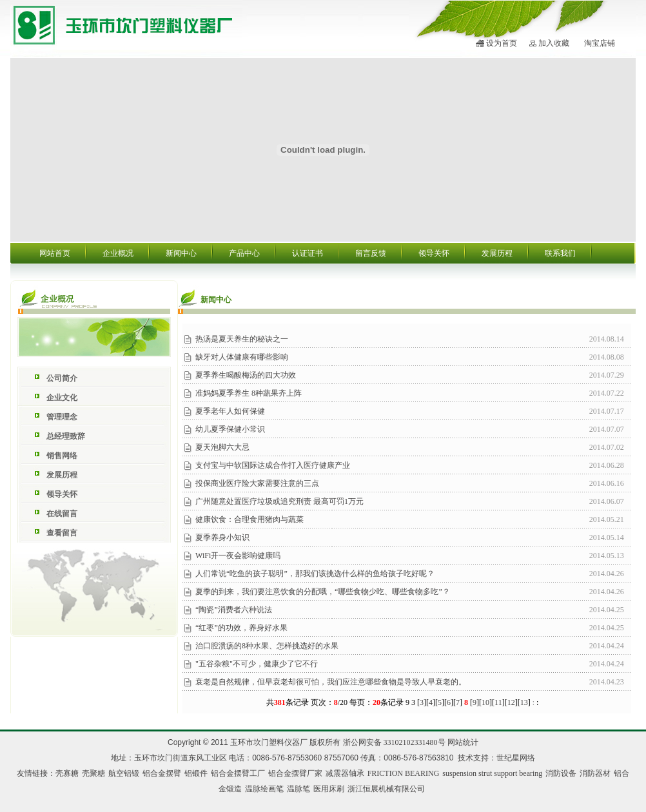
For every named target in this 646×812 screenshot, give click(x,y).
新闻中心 (181, 253)
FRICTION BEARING (404, 773)
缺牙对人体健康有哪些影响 (242, 357)
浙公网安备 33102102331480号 (394, 742)
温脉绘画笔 (264, 789)
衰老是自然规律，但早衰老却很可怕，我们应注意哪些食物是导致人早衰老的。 (331, 682)
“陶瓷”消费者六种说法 (234, 610)
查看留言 (62, 533)
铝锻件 (196, 773)
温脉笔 (299, 789)
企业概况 (118, 253)
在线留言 (62, 514)
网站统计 (463, 742)
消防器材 (595, 773)
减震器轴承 (345, 773)
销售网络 (62, 456)
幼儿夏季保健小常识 (230, 429)
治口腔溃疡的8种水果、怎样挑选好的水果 (267, 646)
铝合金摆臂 (162, 773)
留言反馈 (371, 253)
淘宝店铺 (600, 43)
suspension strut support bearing (492, 773)
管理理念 (62, 417)
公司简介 (62, 378)
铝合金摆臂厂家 (295, 773)
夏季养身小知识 (222, 537)
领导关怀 (434, 253)
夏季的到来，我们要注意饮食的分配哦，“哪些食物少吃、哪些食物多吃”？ (323, 592)
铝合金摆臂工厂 (238, 773)
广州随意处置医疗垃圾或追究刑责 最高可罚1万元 (279, 501)
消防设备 (561, 773)
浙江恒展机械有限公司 (386, 789)
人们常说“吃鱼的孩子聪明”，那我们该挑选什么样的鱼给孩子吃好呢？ (315, 574)
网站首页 (55, 253)
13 (524, 702)
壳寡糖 (67, 773)
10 (485, 702)
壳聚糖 (93, 773)
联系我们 (560, 253)
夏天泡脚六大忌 (222, 447)
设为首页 (502, 43)
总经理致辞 (66, 436)
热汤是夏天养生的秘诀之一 (242, 339)
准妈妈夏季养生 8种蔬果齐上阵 (249, 393)
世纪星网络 (516, 758)
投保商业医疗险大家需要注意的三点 (257, 483)
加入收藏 (554, 43)
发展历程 (497, 253)
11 (498, 702)
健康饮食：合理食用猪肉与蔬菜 (250, 519)
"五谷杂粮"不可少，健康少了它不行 (257, 664)
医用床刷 (329, 789)
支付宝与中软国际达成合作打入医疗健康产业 (273, 465)
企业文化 (62, 398)
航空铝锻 (124, 773)
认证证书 (308, 253)
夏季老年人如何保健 (230, 411)
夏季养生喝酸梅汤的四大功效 (246, 375)
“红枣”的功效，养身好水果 (241, 628)
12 (511, 702)
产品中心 (244, 253)
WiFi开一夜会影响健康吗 (238, 556)
